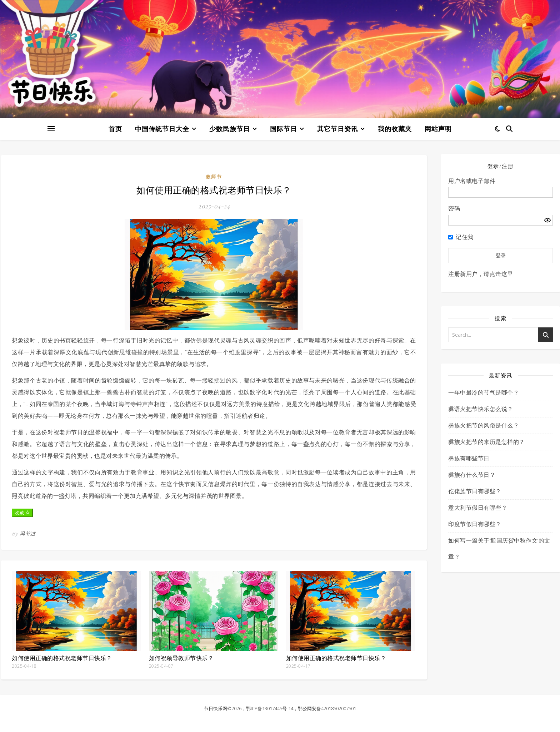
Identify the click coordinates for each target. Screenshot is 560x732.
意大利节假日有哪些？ (478, 508)
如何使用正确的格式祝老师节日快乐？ (62, 658)
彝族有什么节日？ (472, 475)
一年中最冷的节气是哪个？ (484, 392)
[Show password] (547, 220)
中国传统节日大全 (162, 129)
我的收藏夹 (395, 129)
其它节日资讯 (337, 129)
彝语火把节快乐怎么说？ (481, 409)
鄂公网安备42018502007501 (327, 708)
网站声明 (438, 129)
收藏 (22, 513)
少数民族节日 (230, 129)
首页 (115, 129)
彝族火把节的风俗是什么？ (484, 425)
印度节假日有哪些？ (475, 524)
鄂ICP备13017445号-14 (270, 708)
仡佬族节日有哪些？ (475, 491)
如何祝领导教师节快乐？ (181, 658)
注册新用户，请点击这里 (481, 274)
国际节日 (284, 129)
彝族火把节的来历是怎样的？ (487, 442)
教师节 (214, 177)
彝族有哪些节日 (469, 458)
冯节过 (28, 533)
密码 (454, 208)
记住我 (465, 237)
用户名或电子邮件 (472, 181)
